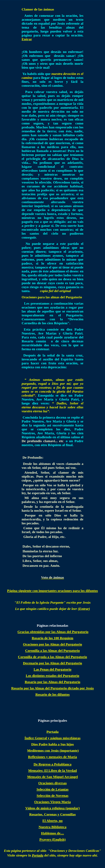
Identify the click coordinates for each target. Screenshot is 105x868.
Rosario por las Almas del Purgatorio (53, 682)
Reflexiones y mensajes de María (53, 757)
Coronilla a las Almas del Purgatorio (53, 651)
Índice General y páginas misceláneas (53, 738)
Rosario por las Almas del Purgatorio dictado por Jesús (53, 688)
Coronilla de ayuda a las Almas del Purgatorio (53, 657)
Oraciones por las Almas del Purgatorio (53, 644)
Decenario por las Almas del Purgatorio (53, 663)
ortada (39, 855)
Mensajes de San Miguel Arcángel (53, 777)
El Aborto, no (53, 821)
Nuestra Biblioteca (53, 827)
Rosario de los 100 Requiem (53, 638)
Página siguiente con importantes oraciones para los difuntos (53, 591)
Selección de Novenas (52, 796)
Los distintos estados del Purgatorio (52, 676)
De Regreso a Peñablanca (53, 764)
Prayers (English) (52, 839)
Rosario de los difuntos (53, 694)
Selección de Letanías (53, 789)
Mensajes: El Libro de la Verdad (53, 771)
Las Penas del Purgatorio (53, 669)
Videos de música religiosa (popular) (53, 808)
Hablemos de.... (53, 833)
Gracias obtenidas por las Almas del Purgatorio (53, 632)
